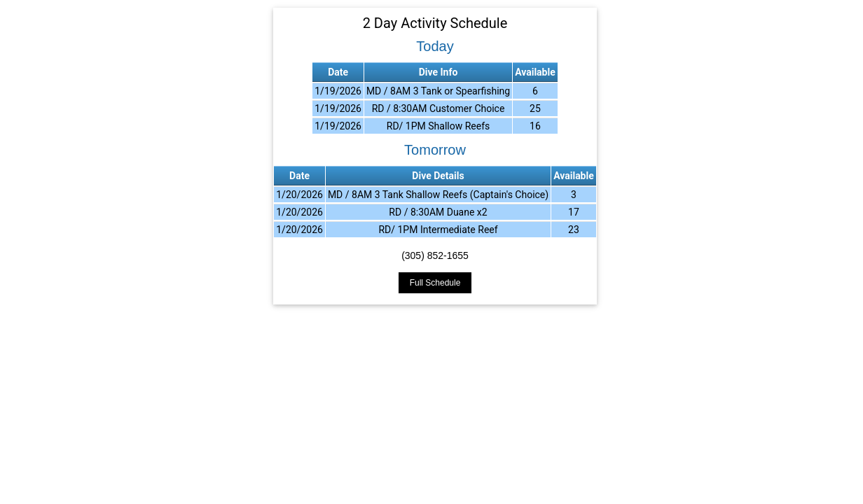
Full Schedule (435, 283)
